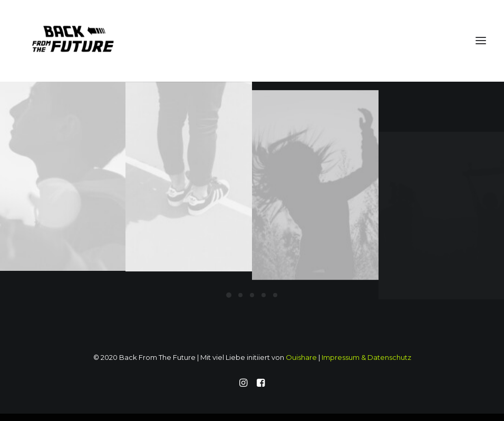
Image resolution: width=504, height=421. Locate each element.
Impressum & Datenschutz (366, 357)
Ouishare (301, 357)
